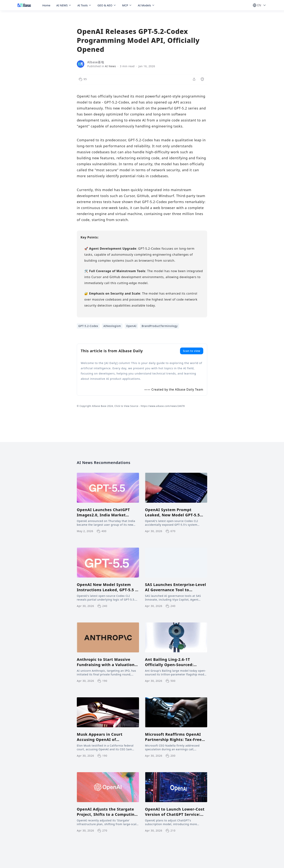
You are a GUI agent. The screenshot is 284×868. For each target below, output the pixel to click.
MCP (127, 5)
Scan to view (192, 351)
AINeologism (112, 326)
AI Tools (84, 5)
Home (46, 5)
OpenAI (131, 326)
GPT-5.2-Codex (88, 326)
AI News (110, 66)
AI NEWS (64, 5)
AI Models (146, 5)
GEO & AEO (107, 5)
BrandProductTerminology (160, 326)
